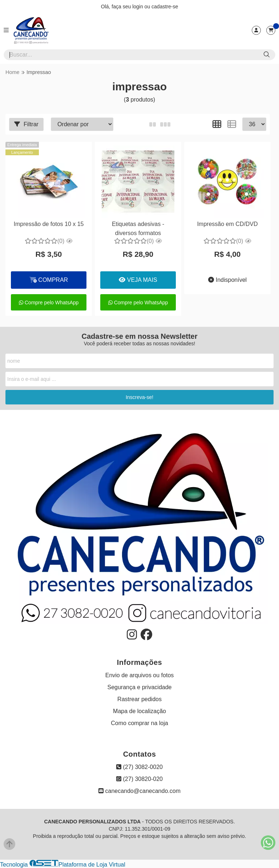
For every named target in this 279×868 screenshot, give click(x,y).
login (138, 7)
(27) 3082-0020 (139, 767)
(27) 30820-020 (139, 779)
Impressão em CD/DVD (227, 224)
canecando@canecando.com (139, 791)
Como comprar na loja (139, 723)
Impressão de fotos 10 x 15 (48, 224)
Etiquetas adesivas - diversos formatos (138, 228)
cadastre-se (165, 7)
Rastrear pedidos (139, 699)
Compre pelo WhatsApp (49, 303)
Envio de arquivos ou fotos (140, 675)
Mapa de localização (139, 711)
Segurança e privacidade (139, 687)
